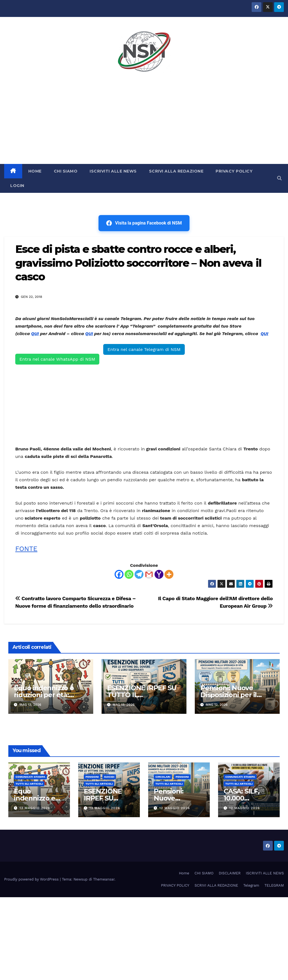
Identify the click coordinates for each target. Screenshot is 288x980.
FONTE (26, 549)
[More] (169, 574)
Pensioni (92, 777)
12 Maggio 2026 (175, 808)
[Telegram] (139, 574)
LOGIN (17, 186)
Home (184, 873)
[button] (279, 178)
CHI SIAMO (66, 171)
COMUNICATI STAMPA (30, 777)
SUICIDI (109, 777)
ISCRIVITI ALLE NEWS (113, 171)
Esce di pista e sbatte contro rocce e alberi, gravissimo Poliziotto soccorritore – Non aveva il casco (138, 263)
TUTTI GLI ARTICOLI (29, 784)
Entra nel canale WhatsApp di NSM (57, 359)
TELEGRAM (274, 885)
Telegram (251, 885)
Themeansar (104, 879)
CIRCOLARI (163, 777)
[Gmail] (149, 574)
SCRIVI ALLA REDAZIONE (176, 171)
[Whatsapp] (129, 574)
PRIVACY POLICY (234, 171)
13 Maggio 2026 (35, 808)
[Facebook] (119, 574)
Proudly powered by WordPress (32, 879)
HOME (35, 171)
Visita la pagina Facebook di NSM (144, 223)
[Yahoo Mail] (159, 574)
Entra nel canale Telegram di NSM (144, 349)
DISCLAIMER (230, 873)
